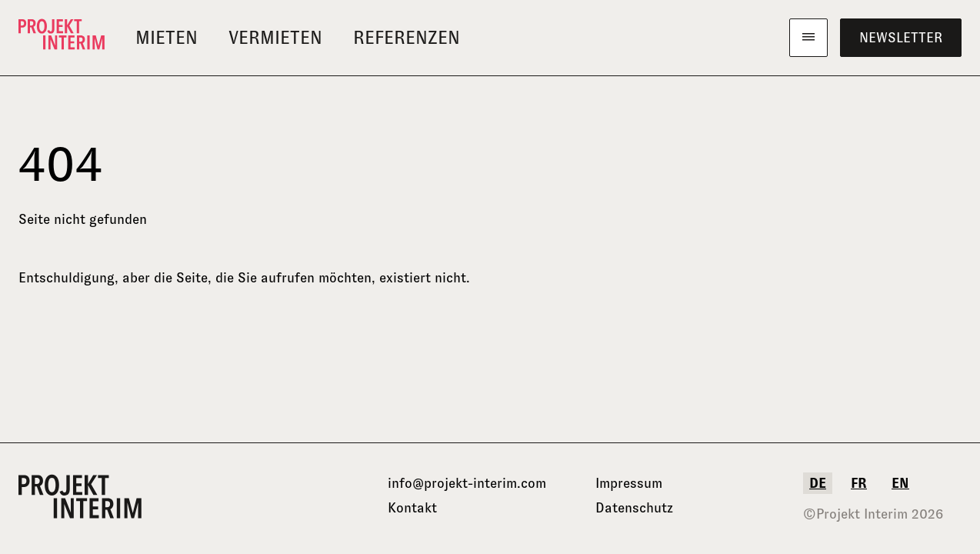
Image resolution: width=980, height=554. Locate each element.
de (818, 483)
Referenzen (407, 38)
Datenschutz (634, 508)
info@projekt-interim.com (467, 483)
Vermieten (275, 38)
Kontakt (412, 508)
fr (859, 483)
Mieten (167, 38)
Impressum (629, 483)
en (900, 483)
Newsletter (901, 38)
